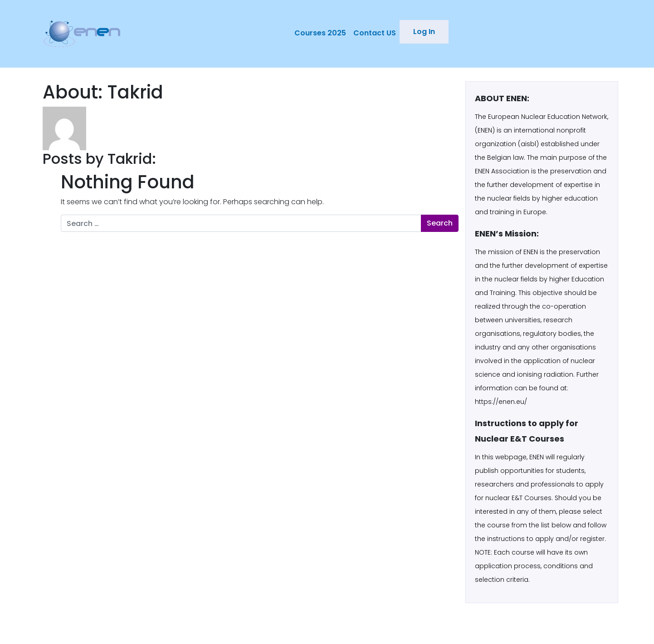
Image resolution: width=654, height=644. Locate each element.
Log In (424, 32)
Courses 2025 (320, 33)
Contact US (375, 33)
